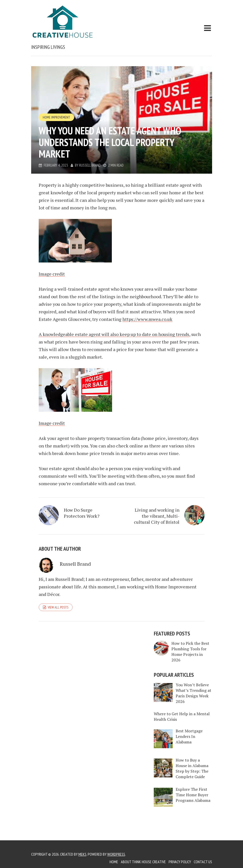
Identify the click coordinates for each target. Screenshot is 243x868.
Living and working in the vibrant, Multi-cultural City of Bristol (157, 516)
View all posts (58, 607)
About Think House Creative (143, 862)
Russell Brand (90, 165)
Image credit (52, 274)
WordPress (116, 854)
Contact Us (203, 862)
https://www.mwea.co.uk (147, 319)
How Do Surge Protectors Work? (82, 513)
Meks (82, 854)
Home (114, 862)
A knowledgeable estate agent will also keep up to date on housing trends (114, 334)
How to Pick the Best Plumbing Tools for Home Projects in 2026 (190, 652)
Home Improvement (56, 117)
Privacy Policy (180, 862)
